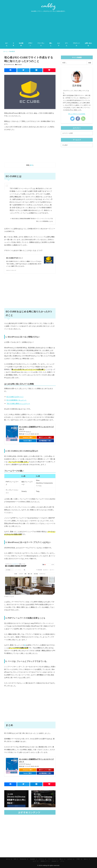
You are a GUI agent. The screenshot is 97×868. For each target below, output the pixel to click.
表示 (32, 165)
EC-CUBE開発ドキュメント (17, 400)
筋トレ (86, 859)
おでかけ (70, 859)
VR (15, 859)
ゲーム (62, 861)
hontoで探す (28, 441)
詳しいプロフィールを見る (77, 114)
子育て (78, 859)
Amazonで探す (28, 437)
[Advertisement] (48, 26)
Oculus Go (23, 859)
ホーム (8, 859)
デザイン (42, 859)
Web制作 (19, 65)
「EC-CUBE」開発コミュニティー (18, 403)
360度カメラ (44, 861)
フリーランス (52, 859)
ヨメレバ (28, 431)
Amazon (54, 861)
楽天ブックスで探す (45, 437)
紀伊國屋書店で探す (45, 441)
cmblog (45, 865)
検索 (90, 63)
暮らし (61, 859)
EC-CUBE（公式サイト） (15, 397)
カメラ (35, 861)
